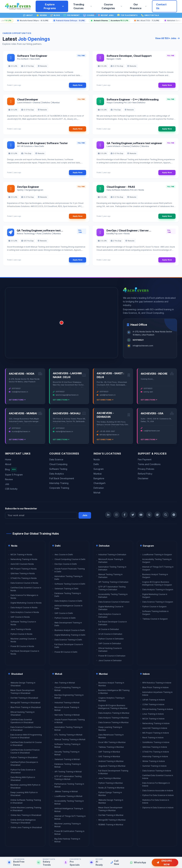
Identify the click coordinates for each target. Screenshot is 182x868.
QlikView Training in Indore (154, 747)
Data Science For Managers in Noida (23, 597)
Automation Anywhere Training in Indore (156, 694)
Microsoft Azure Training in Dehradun (110, 561)
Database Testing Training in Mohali (67, 765)
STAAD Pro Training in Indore (155, 752)
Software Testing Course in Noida (22, 623)
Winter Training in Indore (153, 761)
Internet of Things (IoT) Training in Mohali (69, 817)
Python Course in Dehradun (110, 639)
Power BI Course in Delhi (65, 652)
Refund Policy (145, 474)
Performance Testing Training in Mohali (68, 785)
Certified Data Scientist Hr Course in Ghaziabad (25, 744)
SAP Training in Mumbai (108, 752)
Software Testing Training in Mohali (66, 746)
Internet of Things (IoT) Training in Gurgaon (157, 568)
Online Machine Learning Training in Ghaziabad (25, 809)
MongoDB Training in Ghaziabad (24, 703)
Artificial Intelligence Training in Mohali (68, 810)
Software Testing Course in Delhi (69, 584)
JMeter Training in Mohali (65, 791)
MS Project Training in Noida (22, 569)
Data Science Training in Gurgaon (157, 602)
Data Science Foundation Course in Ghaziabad (25, 729)
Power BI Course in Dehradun (111, 656)
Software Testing (58, 469)
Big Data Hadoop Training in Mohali (66, 840)
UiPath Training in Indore (153, 700)
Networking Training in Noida (23, 559)
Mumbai (98, 474)
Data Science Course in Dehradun (113, 602)
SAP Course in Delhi (63, 613)
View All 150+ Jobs (167, 38)
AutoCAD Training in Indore (154, 728)
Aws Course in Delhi (63, 555)
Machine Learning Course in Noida (22, 640)
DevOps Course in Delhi (65, 564)
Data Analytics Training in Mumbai (113, 713)
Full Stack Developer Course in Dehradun (112, 623)
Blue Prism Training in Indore (154, 687)
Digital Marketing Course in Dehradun (110, 608)
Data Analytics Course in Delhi (67, 601)
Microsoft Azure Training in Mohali (66, 709)
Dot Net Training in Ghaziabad (23, 698)
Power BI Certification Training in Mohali (68, 833)
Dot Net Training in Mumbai (110, 815)
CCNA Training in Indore (152, 704)
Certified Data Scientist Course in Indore (157, 777)
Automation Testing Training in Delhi (68, 578)
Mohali (97, 493)
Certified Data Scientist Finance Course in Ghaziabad (24, 751)
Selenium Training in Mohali (66, 759)
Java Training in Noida (20, 629)
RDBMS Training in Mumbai (110, 825)
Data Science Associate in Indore (157, 791)
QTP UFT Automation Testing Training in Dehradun (111, 588)
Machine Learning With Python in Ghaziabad (24, 786)
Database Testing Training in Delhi (67, 595)
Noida (97, 459)
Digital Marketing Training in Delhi (69, 635)
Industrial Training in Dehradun (111, 555)
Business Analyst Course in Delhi (69, 630)
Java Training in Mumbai (108, 778)
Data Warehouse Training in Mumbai (110, 736)
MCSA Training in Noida (20, 555)
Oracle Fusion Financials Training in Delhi (69, 570)
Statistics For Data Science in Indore (155, 801)
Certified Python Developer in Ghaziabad (23, 764)
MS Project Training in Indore (155, 733)
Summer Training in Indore (153, 766)
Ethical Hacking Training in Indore (157, 709)
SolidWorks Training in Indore (155, 742)
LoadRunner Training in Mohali (67, 796)
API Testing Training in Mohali (67, 772)
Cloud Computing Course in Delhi (69, 559)
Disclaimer (143, 478)
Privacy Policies (146, 469)
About (8, 464)
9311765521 (138, 340)
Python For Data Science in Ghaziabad (22, 771)
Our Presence (138, 6)
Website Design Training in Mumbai (110, 801)
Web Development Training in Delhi (67, 624)
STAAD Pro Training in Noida (22, 578)
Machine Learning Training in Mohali (67, 825)
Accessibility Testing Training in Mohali (68, 802)
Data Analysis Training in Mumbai (112, 718)
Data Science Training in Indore (156, 771)
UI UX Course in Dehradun (109, 634)
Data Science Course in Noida (23, 583)
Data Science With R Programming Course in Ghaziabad (25, 736)
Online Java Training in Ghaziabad (25, 827)
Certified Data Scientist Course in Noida (25, 589)
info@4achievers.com (143, 346)
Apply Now (78, 85)
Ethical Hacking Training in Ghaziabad (21, 713)
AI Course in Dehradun (108, 629)
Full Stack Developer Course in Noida (24, 652)
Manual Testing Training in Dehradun (109, 576)
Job (7, 484)
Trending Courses (83, 6)
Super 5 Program (14, 475)
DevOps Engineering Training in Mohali (68, 696)
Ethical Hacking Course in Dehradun (109, 650)
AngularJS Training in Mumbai (111, 766)
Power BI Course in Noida (21, 646)
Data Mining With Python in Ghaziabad (22, 779)
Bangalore (99, 478)
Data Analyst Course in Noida (23, 607)
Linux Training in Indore (152, 714)
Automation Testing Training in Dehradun (111, 568)
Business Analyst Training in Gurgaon (154, 576)
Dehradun (99, 488)
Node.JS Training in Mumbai (110, 788)
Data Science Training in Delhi (67, 640)
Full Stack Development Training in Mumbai (112, 772)
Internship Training (59, 483)
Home (8, 459)
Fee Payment (145, 459)
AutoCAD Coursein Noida (21, 564)
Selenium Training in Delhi (65, 589)
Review (9, 479)
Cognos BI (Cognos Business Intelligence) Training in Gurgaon (156, 583)
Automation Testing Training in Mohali (68, 729)
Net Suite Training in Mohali (66, 715)
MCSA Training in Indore (152, 719)
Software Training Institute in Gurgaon (154, 613)
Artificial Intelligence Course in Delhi (68, 607)
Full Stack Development (62, 478)
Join (85, 515)
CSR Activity (11, 489)
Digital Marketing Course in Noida (25, 603)
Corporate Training (59, 488)
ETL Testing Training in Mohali (67, 735)
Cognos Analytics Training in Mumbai (110, 699)
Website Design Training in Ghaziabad (22, 684)
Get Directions (17, 400)
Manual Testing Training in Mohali (69, 739)
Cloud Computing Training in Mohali (67, 689)
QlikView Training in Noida (22, 573)
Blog (11, 469)
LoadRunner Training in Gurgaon (156, 555)
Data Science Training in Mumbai (112, 722)
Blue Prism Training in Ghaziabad (25, 707)
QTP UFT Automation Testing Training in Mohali (67, 778)
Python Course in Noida (20, 634)
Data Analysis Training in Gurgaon (157, 590)
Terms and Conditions (149, 464)
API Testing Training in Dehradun (112, 582)
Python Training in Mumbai (109, 783)
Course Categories (112, 6)
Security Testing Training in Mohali (66, 753)
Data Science (56, 459)
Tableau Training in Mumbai (110, 747)
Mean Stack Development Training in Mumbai (109, 809)
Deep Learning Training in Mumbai (109, 729)
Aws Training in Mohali (64, 683)
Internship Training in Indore (154, 756)
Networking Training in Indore (155, 723)
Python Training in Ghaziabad (23, 757)
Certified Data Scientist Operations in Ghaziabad (21, 721)
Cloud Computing (58, 464)
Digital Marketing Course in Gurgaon (154, 596)
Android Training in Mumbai (110, 761)
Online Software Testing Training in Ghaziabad (25, 801)
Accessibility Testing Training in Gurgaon (156, 561)
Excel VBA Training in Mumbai (111, 742)
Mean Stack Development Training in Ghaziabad (21, 692)
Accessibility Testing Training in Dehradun (112, 596)
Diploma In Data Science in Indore (157, 808)
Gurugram (99, 469)
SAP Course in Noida (19, 617)
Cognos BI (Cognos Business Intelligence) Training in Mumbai (112, 707)
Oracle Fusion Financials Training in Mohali (69, 721)
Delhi (96, 464)
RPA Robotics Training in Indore (156, 683)
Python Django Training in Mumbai (109, 794)
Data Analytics (57, 474)
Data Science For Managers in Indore (155, 784)
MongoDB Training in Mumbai (111, 820)
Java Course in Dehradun (109, 660)
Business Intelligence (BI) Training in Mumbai (113, 692)
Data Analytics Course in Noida (24, 612)
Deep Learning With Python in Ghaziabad (23, 794)
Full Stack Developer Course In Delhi (68, 646)
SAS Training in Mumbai (108, 756)
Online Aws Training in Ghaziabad (25, 815)
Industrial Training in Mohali (66, 703)
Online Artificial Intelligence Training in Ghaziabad (22, 821)
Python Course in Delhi (64, 618)
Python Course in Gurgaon (153, 607)
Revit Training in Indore (152, 738)
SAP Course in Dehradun (109, 643)
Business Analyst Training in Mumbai (110, 684)
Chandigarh (100, 483)
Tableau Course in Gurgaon (154, 619)
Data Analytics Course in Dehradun (109, 616)
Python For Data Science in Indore (157, 795)
